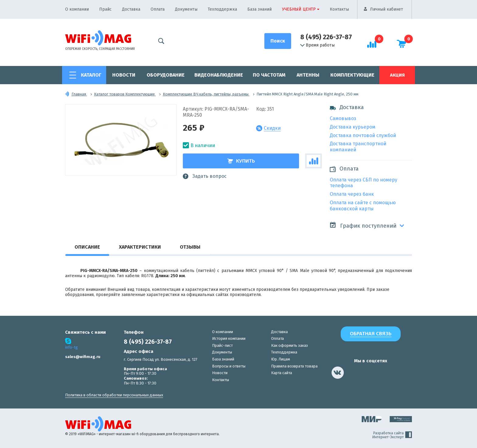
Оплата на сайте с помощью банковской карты (363, 206)
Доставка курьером (353, 127)
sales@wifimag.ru (83, 357)
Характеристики (140, 247)
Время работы (317, 45)
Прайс (105, 9)
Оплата (158, 9)
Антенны (308, 75)
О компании (77, 9)
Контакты (339, 9)
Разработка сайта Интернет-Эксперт (392, 435)
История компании (229, 338)
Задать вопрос (205, 176)
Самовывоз (343, 118)
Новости (124, 75)
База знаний (259, 9)
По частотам (269, 75)
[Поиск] (278, 41)
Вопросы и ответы (229, 366)
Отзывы (190, 247)
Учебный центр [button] (299, 9)
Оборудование (166, 75)
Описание (87, 247)
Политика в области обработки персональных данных (114, 395)
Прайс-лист (222, 345)
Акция (397, 75)
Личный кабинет (386, 9)
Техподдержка (222, 9)
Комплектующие (352, 75)
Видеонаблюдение (219, 75)
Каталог (91, 75)
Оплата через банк (352, 194)
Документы (186, 9)
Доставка (131, 9)
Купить (241, 161)
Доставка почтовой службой (363, 135)
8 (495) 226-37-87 (326, 37)
